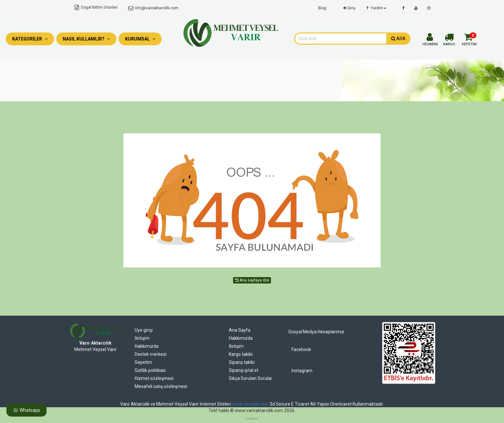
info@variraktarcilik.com (153, 8)
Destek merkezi (151, 354)
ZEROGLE (252, 419)
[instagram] (429, 8)
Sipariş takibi (242, 362)
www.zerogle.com (250, 404)
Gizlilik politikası (150, 370)
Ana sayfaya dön (252, 280)
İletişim (142, 338)
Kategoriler (30, 39)
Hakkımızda (147, 346)
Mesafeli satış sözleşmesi (161, 386)
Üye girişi (144, 330)
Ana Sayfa (240, 330)
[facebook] (404, 8)
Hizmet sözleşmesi (154, 378)
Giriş (349, 8)
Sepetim (143, 362)
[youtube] (416, 8)
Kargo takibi (241, 354)
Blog (322, 8)
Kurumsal (140, 39)
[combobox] (340, 39)
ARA (398, 39)
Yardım (376, 8)
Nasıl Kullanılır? (86, 39)
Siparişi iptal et (244, 370)
